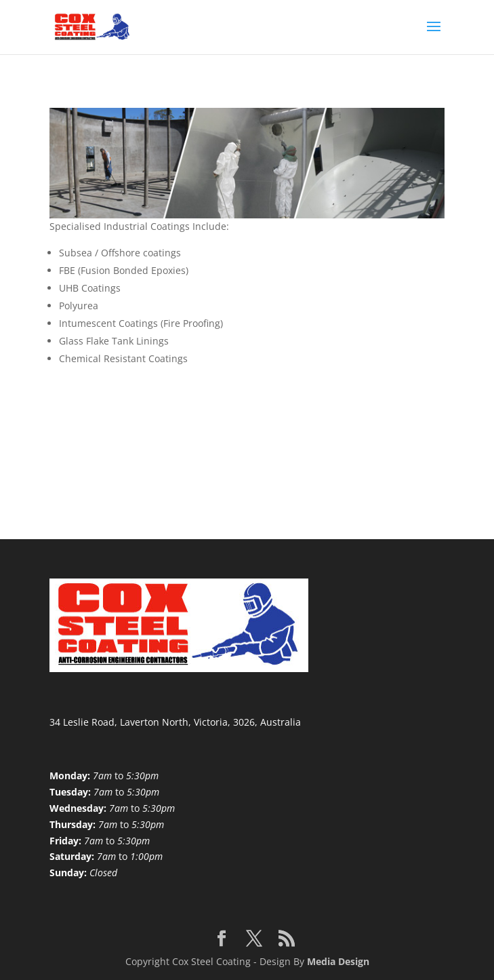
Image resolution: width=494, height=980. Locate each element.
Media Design (338, 961)
